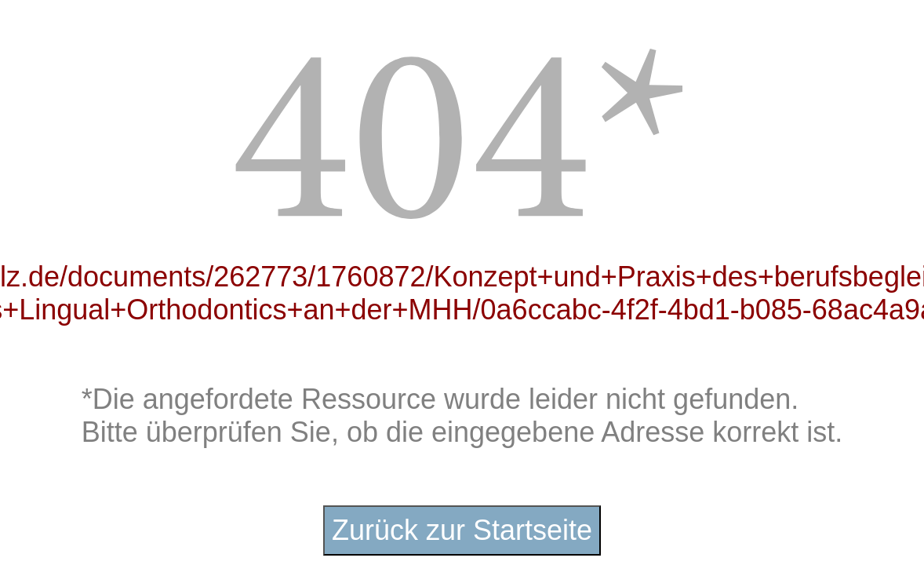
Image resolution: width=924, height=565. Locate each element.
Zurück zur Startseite (462, 530)
